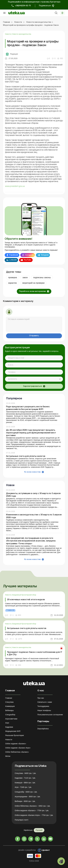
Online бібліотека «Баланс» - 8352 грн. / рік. (33, 806)
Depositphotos (43, 729)
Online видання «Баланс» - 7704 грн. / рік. (32, 810)
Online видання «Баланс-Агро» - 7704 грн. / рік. (34, 815)
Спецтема (9, 702)
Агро (7, 723)
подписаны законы (42, 277)
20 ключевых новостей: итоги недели (26, 600)
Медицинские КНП (13, 731)
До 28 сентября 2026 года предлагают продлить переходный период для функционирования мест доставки (31, 433)
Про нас (41, 698)
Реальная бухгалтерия (15, 735)
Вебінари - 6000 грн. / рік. (25, 801)
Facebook (14, 255)
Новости (8, 34)
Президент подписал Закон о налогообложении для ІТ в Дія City (35, 653)
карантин (13, 283)
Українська (28, 830)
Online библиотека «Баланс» (17, 752)
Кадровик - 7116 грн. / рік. (25, 778)
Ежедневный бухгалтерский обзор (24, 595)
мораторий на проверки (33, 283)
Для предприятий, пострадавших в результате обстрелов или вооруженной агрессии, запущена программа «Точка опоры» (31, 541)
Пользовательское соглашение (50, 715)
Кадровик (9, 727)
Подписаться (45, 6)
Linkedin (13, 260)
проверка (13, 277)
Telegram (45, 255)
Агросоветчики (11, 719)
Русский (39, 830)
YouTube (28, 260)
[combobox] (34, 379)
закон (25, 277)
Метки (8, 756)
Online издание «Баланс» (16, 744)
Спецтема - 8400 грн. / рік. (26, 773)
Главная (9, 698)
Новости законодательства (22, 34)
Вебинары (9, 710)
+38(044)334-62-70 (23, 6)
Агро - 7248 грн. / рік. (23, 787)
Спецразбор (10, 715)
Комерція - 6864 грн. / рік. (25, 783)
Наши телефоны (44, 710)
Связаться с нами (45, 702)
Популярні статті (22, 820)
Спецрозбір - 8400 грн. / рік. (26, 792)
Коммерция (10, 706)
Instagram (29, 255)
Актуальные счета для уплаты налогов (26, 456)
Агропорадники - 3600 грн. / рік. (28, 797)
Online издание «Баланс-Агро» (18, 748)
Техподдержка (43, 706)
